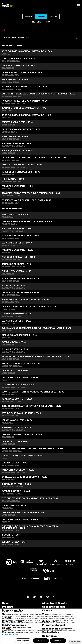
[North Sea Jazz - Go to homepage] (7, 5)
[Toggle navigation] (78, 5)
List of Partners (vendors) (10, 635)
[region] (41, 626)
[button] (28, 16)
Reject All (41, 641)
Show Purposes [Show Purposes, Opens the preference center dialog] (23, 641)
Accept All (58, 641)
